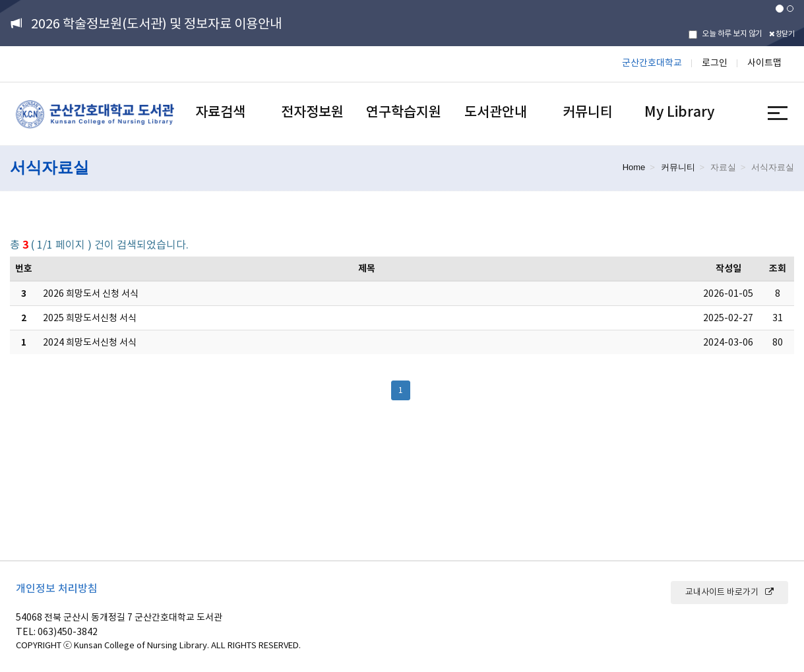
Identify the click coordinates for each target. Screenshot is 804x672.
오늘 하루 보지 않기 (726, 34)
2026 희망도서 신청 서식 (91, 293)
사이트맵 (764, 63)
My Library (679, 112)
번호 (24, 268)
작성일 (728, 268)
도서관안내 (496, 112)
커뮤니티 (588, 112)
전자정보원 (312, 112)
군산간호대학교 (652, 63)
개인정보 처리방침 (57, 588)
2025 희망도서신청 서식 (90, 318)
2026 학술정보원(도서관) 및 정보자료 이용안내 (156, 24)
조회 (778, 268)
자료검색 (220, 112)
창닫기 (782, 34)
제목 (367, 268)
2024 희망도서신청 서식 (90, 342)
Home (634, 167)
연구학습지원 (404, 112)
